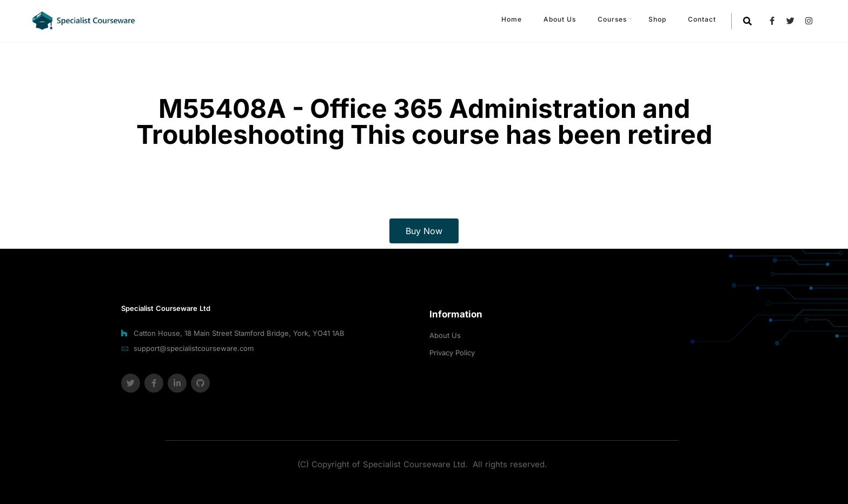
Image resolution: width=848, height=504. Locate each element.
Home (512, 19)
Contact (702, 19)
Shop (657, 19)
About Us (560, 19)
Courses (612, 19)
